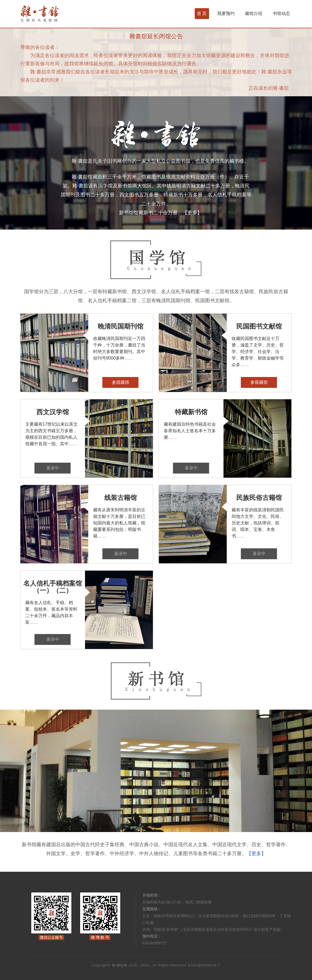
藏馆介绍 (254, 13)
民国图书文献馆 (259, 326)
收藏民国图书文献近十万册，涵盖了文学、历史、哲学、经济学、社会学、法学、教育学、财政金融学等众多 (258, 352)
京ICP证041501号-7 (204, 965)
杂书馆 (54, 14)
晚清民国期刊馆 (121, 326)
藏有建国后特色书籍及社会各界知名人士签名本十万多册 (190, 431)
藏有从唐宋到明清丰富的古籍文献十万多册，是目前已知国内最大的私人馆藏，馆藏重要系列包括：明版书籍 (119, 523)
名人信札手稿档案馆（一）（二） (53, 587)
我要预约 (226, 13)
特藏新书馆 (191, 412)
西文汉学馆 (53, 412)
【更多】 (192, 213)
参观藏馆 (121, 382)
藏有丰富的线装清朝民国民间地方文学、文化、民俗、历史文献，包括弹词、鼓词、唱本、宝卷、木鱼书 (258, 523)
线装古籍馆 (121, 498)
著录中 (53, 468)
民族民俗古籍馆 (259, 498)
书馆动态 (281, 13)
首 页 (202, 13)
